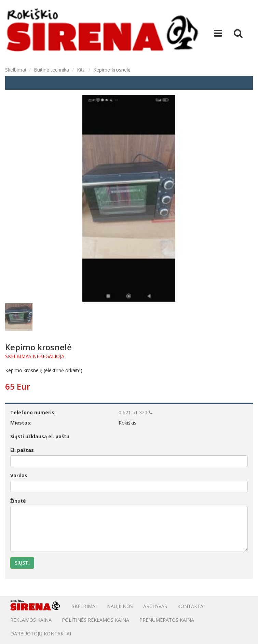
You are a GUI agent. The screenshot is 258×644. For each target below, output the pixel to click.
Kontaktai (191, 606)
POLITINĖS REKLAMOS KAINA (96, 620)
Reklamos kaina (31, 620)
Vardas (19, 475)
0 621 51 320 (135, 412)
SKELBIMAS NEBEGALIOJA (35, 356)
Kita (81, 70)
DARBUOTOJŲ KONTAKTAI (41, 634)
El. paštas (22, 450)
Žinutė (18, 501)
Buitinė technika (51, 70)
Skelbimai (16, 70)
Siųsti (22, 563)
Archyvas (155, 606)
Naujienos (120, 606)
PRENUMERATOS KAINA (167, 620)
